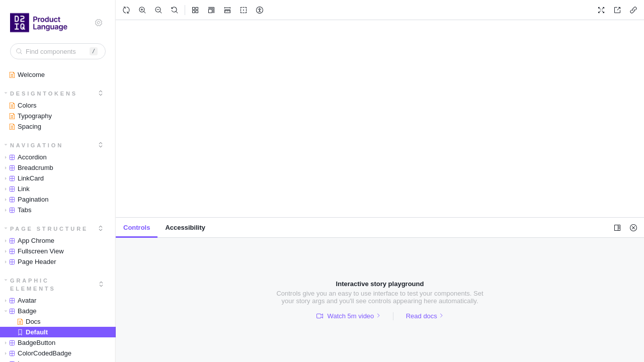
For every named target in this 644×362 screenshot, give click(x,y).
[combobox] (58, 51)
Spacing (25, 126)
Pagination (25, 199)
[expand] (101, 93)
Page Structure (47, 229)
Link (15, 189)
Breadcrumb (27, 168)
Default (32, 332)
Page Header (29, 262)
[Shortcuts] (99, 23)
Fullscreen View (32, 251)
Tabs (16, 210)
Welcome (27, 75)
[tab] (137, 228)
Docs (29, 322)
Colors (23, 105)
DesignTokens (41, 94)
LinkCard (22, 178)
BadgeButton (28, 343)
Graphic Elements (30, 285)
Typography (30, 116)
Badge (19, 311)
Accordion (24, 157)
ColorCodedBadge (36, 353)
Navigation (34, 145)
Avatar (19, 300)
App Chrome (28, 241)
